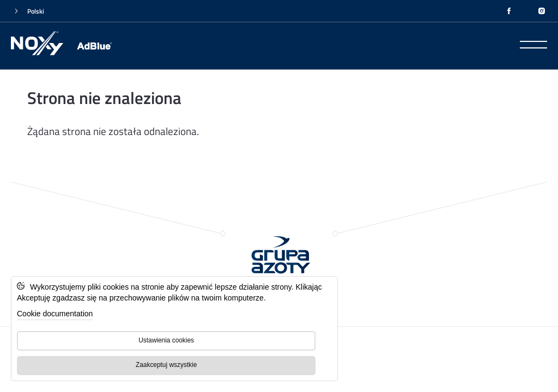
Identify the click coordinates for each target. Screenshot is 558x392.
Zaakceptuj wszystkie (166, 365)
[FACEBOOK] (509, 11)
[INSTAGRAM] (542, 11)
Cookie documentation (55, 314)
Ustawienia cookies (166, 340)
